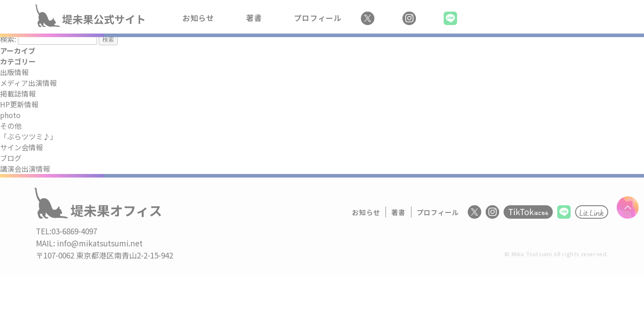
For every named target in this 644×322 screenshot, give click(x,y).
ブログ (11, 158)
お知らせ (198, 18)
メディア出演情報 (28, 83)
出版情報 (14, 72)
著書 (254, 18)
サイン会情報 (21, 147)
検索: (8, 39)
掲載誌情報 (18, 93)
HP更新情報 (19, 104)
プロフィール (318, 18)
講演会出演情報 (25, 169)
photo (10, 115)
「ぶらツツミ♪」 (29, 136)
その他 (11, 126)
